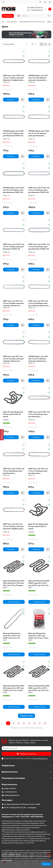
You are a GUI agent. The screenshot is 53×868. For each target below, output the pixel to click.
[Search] (36, 16)
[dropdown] (3, 2)
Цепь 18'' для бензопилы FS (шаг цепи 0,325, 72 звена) (38, 526)
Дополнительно (26, 772)
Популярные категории (26, 778)
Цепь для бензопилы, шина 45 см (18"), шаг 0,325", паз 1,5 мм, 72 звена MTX (39, 636)
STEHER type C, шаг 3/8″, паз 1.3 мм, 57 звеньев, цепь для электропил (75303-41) (38, 359)
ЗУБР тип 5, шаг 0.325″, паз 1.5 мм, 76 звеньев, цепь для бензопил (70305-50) (39, 190)
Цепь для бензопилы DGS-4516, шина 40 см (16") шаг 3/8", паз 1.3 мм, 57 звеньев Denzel (14, 583)
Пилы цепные (12, 22)
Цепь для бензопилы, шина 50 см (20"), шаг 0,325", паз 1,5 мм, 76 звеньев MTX (12, 636)
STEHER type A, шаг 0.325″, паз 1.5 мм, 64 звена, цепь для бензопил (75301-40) (14, 190)
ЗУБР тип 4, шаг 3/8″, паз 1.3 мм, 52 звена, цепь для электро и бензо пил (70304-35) (13, 359)
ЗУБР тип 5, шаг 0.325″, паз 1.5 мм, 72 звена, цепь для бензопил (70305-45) (14, 247)
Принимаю (46, 864)
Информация (26, 765)
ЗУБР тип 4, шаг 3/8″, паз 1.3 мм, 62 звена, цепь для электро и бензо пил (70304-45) (13, 303)
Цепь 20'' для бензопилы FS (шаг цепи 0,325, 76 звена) (13, 414)
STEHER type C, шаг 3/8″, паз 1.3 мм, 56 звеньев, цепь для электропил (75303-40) (38, 78)
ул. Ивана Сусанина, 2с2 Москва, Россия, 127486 (22, 804)
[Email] (26, 748)
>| (45, 723)
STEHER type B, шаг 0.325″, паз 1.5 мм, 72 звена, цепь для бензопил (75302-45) (14, 133)
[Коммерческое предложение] (23, 100)
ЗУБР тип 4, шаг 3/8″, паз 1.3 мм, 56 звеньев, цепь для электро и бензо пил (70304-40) (38, 303)
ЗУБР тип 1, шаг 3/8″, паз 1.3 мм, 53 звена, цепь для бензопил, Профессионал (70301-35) (13, 526)
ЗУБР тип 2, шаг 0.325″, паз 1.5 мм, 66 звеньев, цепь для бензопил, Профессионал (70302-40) (14, 471)
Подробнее (16, 860)
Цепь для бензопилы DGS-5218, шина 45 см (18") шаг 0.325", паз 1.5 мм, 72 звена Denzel (14, 688)
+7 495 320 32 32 (35, 10)
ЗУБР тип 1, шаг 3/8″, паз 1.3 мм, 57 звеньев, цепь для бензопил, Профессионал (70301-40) (39, 471)
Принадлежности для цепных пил (32, 22)
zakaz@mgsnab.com (12, 795)
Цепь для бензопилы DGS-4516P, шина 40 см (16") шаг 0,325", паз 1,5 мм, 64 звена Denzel (39, 583)
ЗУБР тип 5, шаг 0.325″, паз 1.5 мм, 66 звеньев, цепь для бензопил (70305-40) (39, 247)
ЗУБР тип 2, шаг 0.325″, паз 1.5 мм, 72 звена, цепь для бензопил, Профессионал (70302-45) (14, 78)
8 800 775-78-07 (35, 8)
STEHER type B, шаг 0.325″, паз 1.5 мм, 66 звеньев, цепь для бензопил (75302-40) (39, 133)
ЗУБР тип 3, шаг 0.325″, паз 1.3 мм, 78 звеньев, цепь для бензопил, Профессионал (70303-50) (39, 414)
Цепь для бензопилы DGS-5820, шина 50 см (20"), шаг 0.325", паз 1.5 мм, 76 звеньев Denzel (39, 688)
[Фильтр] (2, 435)
